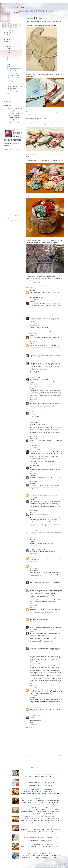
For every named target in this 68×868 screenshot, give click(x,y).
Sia (30, 316)
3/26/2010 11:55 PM (33, 546)
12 (8, 48)
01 (8, 96)
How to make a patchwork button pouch (40, 817)
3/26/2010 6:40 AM (33, 351)
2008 (7, 101)
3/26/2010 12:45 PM (33, 473)
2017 (7, 35)
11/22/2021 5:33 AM (33, 724)
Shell (31, 631)
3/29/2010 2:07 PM (33, 605)
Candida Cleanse (34, 664)
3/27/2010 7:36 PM (33, 568)
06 (8, 60)
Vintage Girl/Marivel (34, 411)
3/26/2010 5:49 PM (33, 497)
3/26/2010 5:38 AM (33, 333)
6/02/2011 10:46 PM (33, 686)
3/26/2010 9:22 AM (33, 420)
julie (31, 564)
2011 (7, 44)
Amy (31, 401)
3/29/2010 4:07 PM (33, 623)
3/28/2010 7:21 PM (33, 578)
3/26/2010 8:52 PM (33, 528)
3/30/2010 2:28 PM (33, 629)
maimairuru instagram (34, 11)
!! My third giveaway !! (13, 91)
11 (8, 50)
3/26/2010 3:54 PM (33, 491)
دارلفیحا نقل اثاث (34, 715)
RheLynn (32, 625)
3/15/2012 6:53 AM (33, 713)
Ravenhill (32, 588)
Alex (31, 548)
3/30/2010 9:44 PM (33, 644)
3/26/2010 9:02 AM (33, 399)
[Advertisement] (41, 741)
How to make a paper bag (40, 780)
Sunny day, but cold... (12, 89)
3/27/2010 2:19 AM (33, 554)
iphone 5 (32, 697)
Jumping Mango (33, 326)
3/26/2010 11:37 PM (33, 539)
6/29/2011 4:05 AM (33, 705)
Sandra (31, 475)
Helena (31, 493)
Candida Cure (46, 693)
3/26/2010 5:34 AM (33, 324)
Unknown (32, 556)
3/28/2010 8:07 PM (33, 586)
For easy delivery (11, 84)
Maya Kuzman (33, 466)
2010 (7, 46)
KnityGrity (32, 422)
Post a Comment (29, 727)
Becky (31, 512)
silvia (31, 343)
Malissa (31, 617)
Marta (31, 290)
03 (8, 66)
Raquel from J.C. (34, 361)
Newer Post (28, 756)
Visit (7, 219)
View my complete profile (12, 146)
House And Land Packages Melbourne (39, 654)
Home (45, 756)
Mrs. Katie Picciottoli (35, 646)
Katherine (32, 335)
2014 (7, 37)
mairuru (19, 7)
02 (8, 94)
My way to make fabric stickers (40, 844)
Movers (31, 722)
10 (8, 53)
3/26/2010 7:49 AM (33, 359)
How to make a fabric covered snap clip (40, 826)
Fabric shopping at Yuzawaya (14, 69)
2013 (7, 39)
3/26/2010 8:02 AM (33, 375)
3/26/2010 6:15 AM (33, 341)
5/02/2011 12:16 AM (33, 662)
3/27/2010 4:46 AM (33, 562)
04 (8, 64)
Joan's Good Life (34, 449)
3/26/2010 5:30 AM (33, 314)
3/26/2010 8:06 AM (33, 386)
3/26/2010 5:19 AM (33, 299)
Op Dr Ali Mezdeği (34, 707)
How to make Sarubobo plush (40, 771)
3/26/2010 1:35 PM (33, 481)
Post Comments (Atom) (37, 759)
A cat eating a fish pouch (40, 808)
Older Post (61, 756)
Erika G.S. (32, 438)
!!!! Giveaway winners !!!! (13, 78)
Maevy (31, 483)
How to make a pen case (40, 798)
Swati (31, 607)
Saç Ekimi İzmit (33, 711)
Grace (31, 499)
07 (8, 57)
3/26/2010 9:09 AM (33, 409)
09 (8, 55)
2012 (7, 42)
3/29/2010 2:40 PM (33, 615)
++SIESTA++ (48, 10)
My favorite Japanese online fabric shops (40, 835)
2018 (7, 32)
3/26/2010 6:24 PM (33, 510)
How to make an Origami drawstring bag (40, 789)
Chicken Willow (33, 580)
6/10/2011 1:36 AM (33, 695)
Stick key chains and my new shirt (15, 86)
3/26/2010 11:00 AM (33, 448)
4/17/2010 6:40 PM (33, 652)
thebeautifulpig (33, 530)
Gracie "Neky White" (35, 353)
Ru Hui (31, 301)
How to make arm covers (13, 75)
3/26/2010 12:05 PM (33, 464)
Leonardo (32, 688)
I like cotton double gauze (13, 73)
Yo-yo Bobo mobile (12, 71)
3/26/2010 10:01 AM (33, 436)
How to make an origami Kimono (40, 853)
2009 (7, 99)
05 (8, 62)
